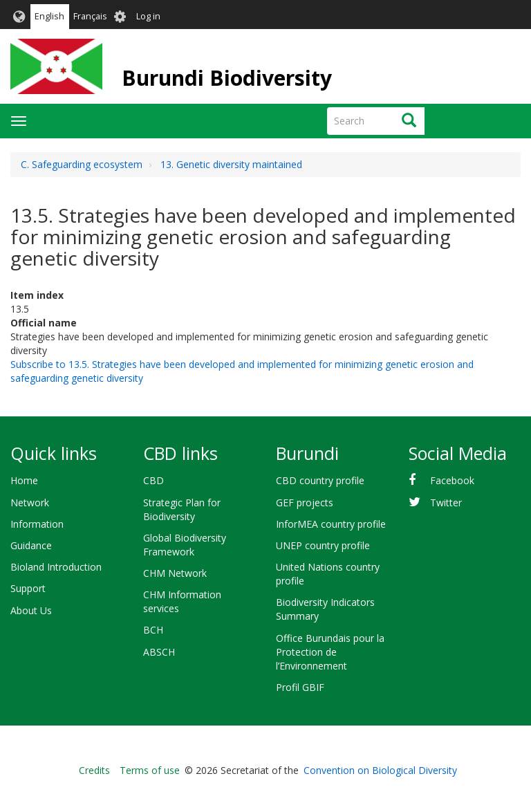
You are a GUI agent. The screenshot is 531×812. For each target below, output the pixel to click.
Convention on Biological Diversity (380, 770)
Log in (148, 16)
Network (30, 502)
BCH (153, 630)
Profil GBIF (300, 687)
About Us (31, 610)
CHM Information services (182, 601)
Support (28, 588)
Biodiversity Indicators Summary (325, 609)
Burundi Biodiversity (227, 78)
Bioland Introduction (56, 567)
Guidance (31, 545)
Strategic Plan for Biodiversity (182, 509)
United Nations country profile (328, 574)
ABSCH (159, 652)
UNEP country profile (323, 545)
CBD (153, 480)
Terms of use (150, 770)
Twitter (446, 502)
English (49, 16)
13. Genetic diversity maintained (231, 164)
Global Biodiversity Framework (185, 545)
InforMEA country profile (331, 524)
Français (90, 16)
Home (24, 480)
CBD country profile (320, 480)
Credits (94, 770)
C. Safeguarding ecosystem (82, 164)
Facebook (452, 480)
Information (37, 524)
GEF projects (305, 502)
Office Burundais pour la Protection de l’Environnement (330, 652)
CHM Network (175, 573)
